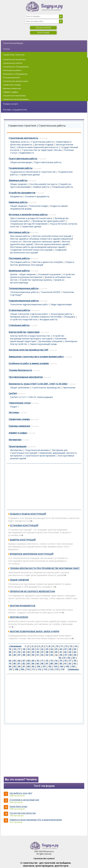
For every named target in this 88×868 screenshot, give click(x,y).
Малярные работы (19, 317)
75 (61, 661)
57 (66, 655)
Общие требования (20, 388)
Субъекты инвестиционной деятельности (38, 147)
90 (61, 664)
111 (34, 669)
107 (11, 669)
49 (28, 655)
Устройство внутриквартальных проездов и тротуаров (37, 337)
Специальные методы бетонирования (29, 224)
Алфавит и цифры (18, 433)
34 (28, 652)
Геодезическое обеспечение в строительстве (33, 172)
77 (70, 661)
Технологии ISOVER (50, 292)
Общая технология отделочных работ (29, 314)
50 (33, 655)
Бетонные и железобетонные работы (28, 214)
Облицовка (70, 317)
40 (56, 652)
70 (38, 661)
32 (19, 652)
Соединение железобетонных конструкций (31, 250)
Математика (15, 439)
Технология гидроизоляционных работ (29, 304)
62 (69, 658)
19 (28, 649)
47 (19, 655)
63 (74, 658)
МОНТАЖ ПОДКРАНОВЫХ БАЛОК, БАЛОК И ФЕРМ (34, 631)
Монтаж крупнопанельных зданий (52, 244)
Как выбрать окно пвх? (21, 793)
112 (39, 669)
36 (38, 652)
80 (15, 664)
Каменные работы (18, 202)
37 (42, 652)
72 (47, 661)
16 (15, 649)
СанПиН (13, 393)
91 (65, 664)
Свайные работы (41, 187)
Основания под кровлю (49, 274)
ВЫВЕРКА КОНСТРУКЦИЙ (23, 540)
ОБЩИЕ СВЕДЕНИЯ (19, 580)
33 (24, 652)
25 (56, 649)
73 (52, 661)
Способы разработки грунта (43, 184)
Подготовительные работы (23, 158)
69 (33, 661)
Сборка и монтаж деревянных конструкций (42, 263)
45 (10, 655)
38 (47, 652)
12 (66, 646)
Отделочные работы (19, 310)
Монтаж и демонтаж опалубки (48, 262)
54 (52, 655)
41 (61, 652)
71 (42, 661)
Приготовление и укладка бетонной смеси (31, 218)
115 (57, 669)
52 (42, 655)
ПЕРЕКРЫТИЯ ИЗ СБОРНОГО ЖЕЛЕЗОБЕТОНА (32, 591)
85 (38, 664)
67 (24, 661)
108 (16, 669)
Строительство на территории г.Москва (42, 150)
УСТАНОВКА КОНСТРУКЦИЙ (24, 525)
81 (19, 664)
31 (15, 652)
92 (70, 664)
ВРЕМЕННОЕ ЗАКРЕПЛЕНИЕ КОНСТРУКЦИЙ (32, 554)
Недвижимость (27, 153)
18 (24, 649)
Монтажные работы (19, 232)
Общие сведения (18, 184)
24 (52, 649)
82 (24, 664)
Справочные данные (30, 175)
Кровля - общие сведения (23, 274)
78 (75, 661)
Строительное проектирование (40, 456)
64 (10, 661)
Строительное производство (46, 388)
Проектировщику (18, 446)
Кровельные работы (19, 270)
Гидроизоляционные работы (24, 301)
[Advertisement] (44, 487)
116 (63, 669)
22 (42, 649)
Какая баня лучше (18, 806)
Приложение (69, 388)
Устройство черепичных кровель (36, 280)
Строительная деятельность (23, 138)
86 (42, 664)
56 (61, 655)
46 (15, 655)
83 (28, 664)
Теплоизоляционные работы (24, 288)
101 (44, 666)
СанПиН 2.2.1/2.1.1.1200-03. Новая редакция (31, 397)
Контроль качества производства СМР (28, 350)
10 (57, 646)
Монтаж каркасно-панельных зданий (41, 242)
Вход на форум (43, 28)
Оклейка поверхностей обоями (46, 317)
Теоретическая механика (37, 450)
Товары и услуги (10, 104)
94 (10, 666)
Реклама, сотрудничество (15, 110)
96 (19, 666)
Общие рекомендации (21, 162)
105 (67, 666)
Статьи (6, 49)
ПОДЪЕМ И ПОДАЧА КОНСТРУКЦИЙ (28, 514)
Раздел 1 (14, 407)
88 (52, 664)
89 (56, 664)
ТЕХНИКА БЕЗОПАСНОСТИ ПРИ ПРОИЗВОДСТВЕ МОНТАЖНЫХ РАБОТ (45, 568)
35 (33, 652)
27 (65, 649)
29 (75, 649)
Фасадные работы (49, 319)
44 (75, 652)
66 (19, 661)
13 (71, 646)
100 (38, 666)
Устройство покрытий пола (24, 319)
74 (56, 661)
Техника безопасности (20, 370)
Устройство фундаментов (22, 193)
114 (51, 669)
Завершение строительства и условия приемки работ (36, 357)
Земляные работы (18, 180)
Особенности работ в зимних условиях (29, 363)
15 (10, 649)
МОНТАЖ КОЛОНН (19, 617)
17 (19, 649)
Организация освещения (50, 341)
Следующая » (73, 669)
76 (65, 661)
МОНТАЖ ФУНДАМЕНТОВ (22, 606)
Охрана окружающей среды (43, 344)
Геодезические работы (21, 168)
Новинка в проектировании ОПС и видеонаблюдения (36, 820)
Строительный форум (13, 43)
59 (75, 655)
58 (70, 655)
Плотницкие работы (19, 258)
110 (28, 669)
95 (15, 666)
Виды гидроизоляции (61, 304)
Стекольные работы (19, 325)
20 (33, 649)
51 (38, 655)
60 (60, 658)
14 (76, 646)
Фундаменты (16, 196)
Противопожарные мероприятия (26, 377)
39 (52, 652)
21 (38, 649)
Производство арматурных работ (49, 221)
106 (73, 666)
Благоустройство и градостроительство (30, 336)
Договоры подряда (44, 144)
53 (47, 655)
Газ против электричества (23, 813)
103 (56, 666)
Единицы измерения (19, 426)
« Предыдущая (15, 646)
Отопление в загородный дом (24, 800)
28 (70, 649)
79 (10, 664)
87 (47, 664)
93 (75, 664)
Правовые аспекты (19, 142)
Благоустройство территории (24, 332)
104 (61, 666)
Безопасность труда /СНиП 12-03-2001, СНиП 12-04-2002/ (38, 384)
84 (33, 664)
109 (22, 669)
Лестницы (14, 412)
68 (28, 661)
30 (10, 652)
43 (70, 652)
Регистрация (43, 33)
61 (65, 658)
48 (24, 655)
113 (45, 669)
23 (47, 649)
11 (62, 646)
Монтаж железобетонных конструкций (52, 236)
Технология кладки (38, 206)
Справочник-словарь (19, 419)
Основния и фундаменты (37, 196)
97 (24, 666)
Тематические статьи (20, 403)
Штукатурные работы (61, 314)
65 (15, 661)
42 (65, 652)
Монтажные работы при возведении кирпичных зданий (37, 247)
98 (28, 666)
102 (50, 666)
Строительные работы (42, 142)
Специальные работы (62, 187)
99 (33, 666)
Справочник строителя (14, 55)
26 (61, 649)
